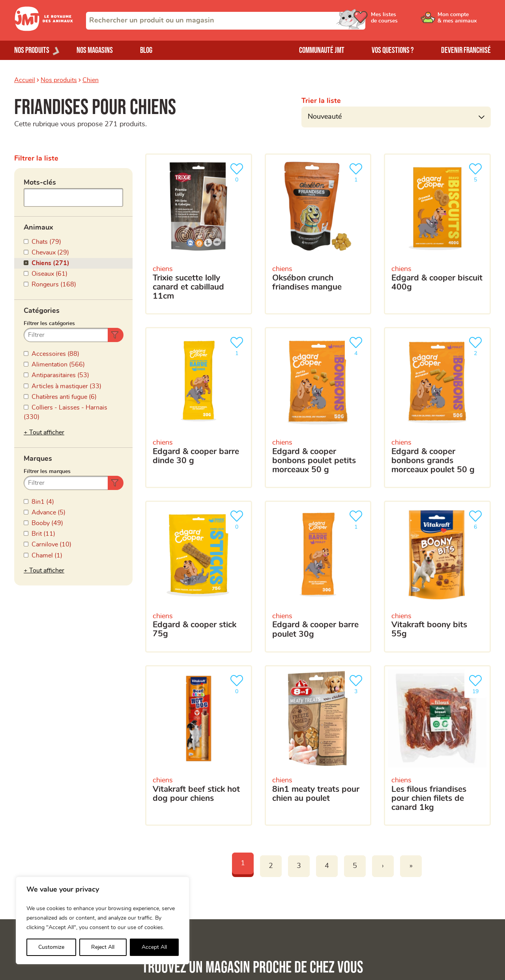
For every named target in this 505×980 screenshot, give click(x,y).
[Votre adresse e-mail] (359, 624)
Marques (38, 374)
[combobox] (226, 21)
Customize (51, 947)
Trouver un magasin (409, 849)
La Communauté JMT (166, 836)
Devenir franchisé (466, 50)
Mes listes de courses (166, 863)
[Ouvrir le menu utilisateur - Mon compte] (464, 21)
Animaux (38, 225)
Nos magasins (95, 50)
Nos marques (33, 863)
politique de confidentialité (392, 755)
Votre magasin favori (260, 690)
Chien (91, 80)
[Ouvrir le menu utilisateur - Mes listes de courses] (404, 21)
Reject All (103, 947)
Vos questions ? (393, 50)
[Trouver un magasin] (332, 534)
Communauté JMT (322, 50)
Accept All (154, 947)
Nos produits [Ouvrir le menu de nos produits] (32, 50)
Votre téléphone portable (266, 644)
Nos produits (59, 80)
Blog (146, 50)
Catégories (42, 299)
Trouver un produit (407, 836)
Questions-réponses (410, 863)
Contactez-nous (403, 876)
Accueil (25, 80)
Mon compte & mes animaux (176, 849)
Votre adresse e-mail (260, 608)
